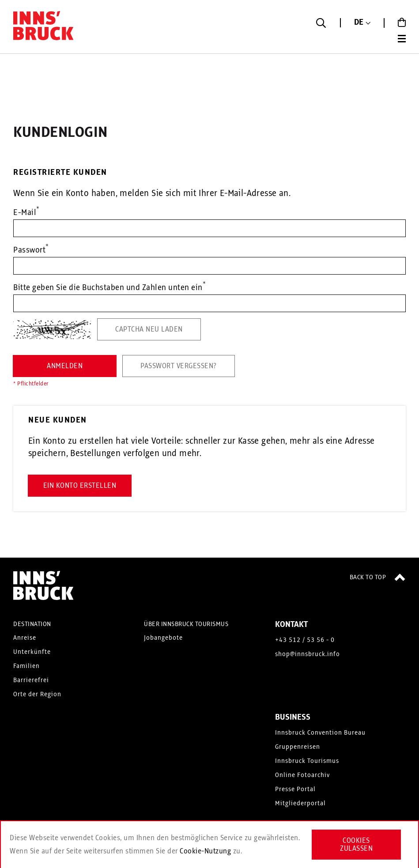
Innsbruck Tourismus (307, 761)
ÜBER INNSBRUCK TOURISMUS (186, 624)
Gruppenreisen (298, 747)
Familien (26, 666)
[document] (209, 845)
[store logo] (44, 28)
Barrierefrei (31, 680)
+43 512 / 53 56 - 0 (305, 640)
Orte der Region (37, 694)
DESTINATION (32, 624)
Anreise (25, 638)
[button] (362, 23)
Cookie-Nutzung (205, 851)
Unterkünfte (32, 652)
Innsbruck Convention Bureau (320, 733)
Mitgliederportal (300, 804)
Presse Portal (295, 789)
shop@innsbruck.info (308, 654)
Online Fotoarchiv (302, 775)
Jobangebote (163, 638)
